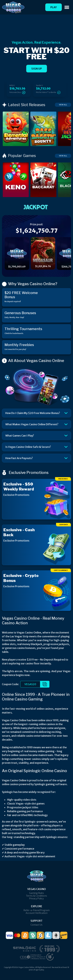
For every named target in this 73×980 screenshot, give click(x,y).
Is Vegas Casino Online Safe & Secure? (28, 447)
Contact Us (36, 925)
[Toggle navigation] (67, 7)
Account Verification (37, 913)
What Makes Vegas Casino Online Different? (32, 424)
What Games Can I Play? (20, 436)
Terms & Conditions (36, 896)
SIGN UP (37, 69)
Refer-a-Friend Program (37, 910)
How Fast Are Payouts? (19, 458)
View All (63, 105)
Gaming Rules (37, 893)
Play (54, 7)
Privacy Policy (36, 899)
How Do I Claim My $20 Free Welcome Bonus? (33, 413)
